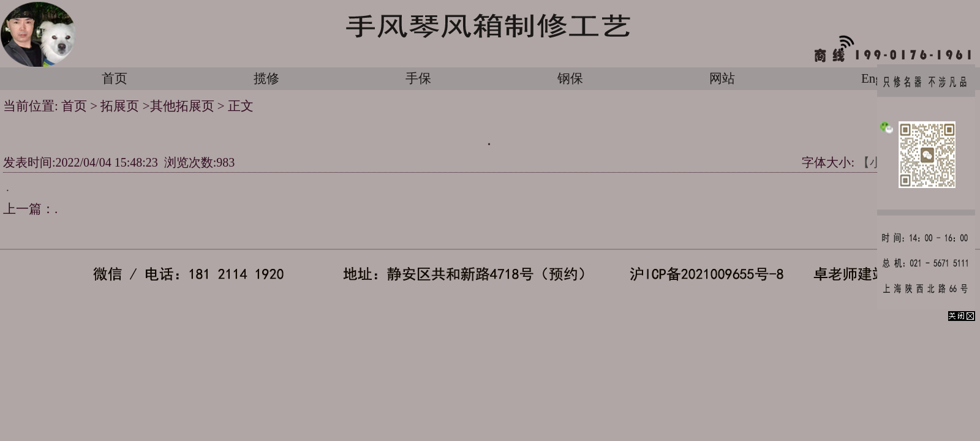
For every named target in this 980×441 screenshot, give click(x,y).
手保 (418, 78)
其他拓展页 (182, 106)
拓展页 (121, 106)
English (881, 78)
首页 (115, 78)
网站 (722, 78)
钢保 (570, 78)
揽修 (266, 78)
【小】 (876, 162)
